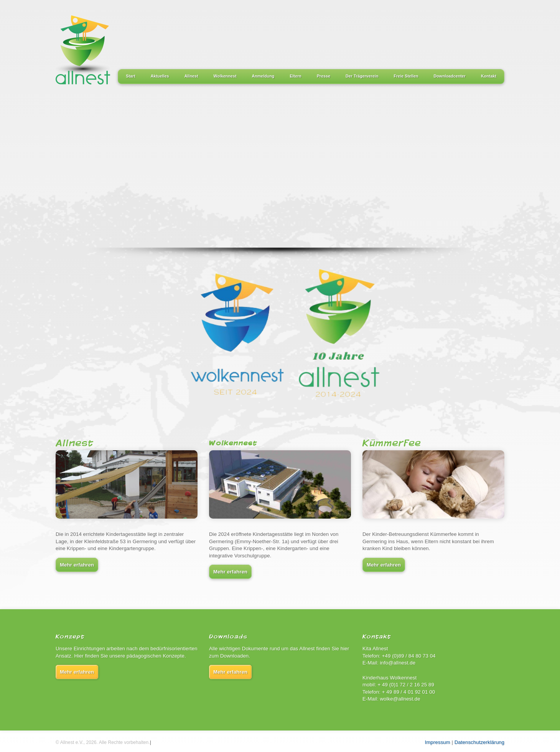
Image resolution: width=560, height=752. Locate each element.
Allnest (191, 76)
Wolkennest (225, 76)
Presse (324, 76)
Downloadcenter (450, 76)
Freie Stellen (406, 76)
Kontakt (489, 76)
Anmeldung (263, 76)
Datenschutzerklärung (479, 742)
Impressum (438, 742)
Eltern (296, 76)
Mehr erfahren (77, 565)
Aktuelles (160, 76)
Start (131, 76)
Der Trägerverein (362, 76)
